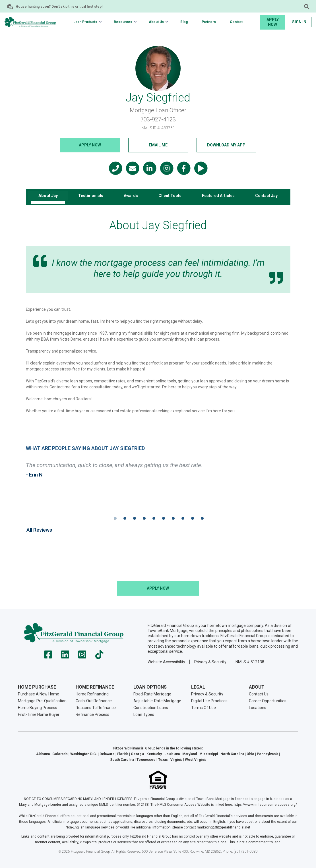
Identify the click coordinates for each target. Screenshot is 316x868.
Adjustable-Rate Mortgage (157, 701)
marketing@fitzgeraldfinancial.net (224, 827)
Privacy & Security (210, 662)
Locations (258, 707)
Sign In (299, 22)
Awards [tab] (131, 196)
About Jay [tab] (48, 196)
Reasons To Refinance (96, 707)
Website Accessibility (166, 662)
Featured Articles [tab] (218, 196)
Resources (123, 22)
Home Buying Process (38, 707)
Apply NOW (90, 145)
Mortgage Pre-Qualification (42, 701)
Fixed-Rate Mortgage (152, 694)
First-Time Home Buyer (39, 714)
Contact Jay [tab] (266, 196)
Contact (236, 22)
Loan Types (144, 714)
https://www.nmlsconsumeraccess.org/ (265, 805)
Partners (209, 22)
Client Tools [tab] (170, 196)
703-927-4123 (158, 119)
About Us (156, 22)
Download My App (226, 145)
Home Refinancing (92, 694)
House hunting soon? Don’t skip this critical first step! (59, 7)
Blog (184, 22)
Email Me (158, 145)
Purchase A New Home (39, 694)
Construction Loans (151, 707)
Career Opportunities (268, 701)
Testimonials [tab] (91, 196)
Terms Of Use (204, 707)
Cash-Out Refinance (94, 701)
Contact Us (259, 694)
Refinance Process (92, 714)
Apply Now (273, 22)
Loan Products (85, 22)
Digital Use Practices (209, 701)
